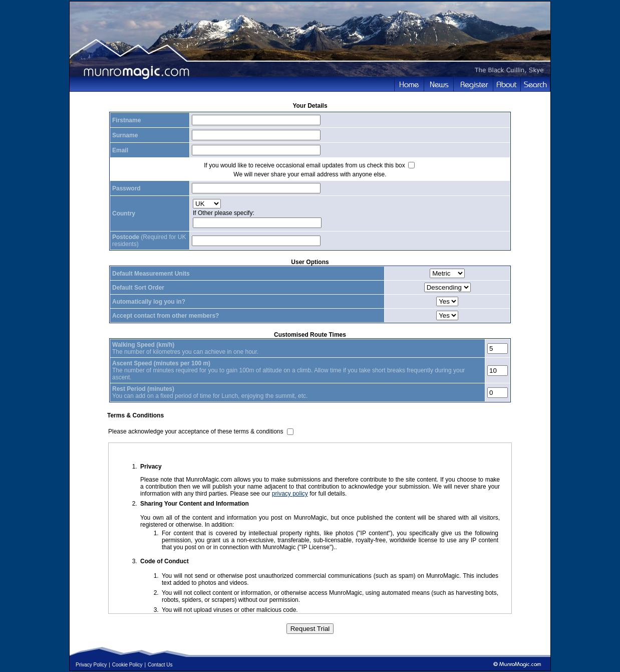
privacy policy (290, 494)
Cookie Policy (127, 665)
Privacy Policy (91, 665)
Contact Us (160, 665)
